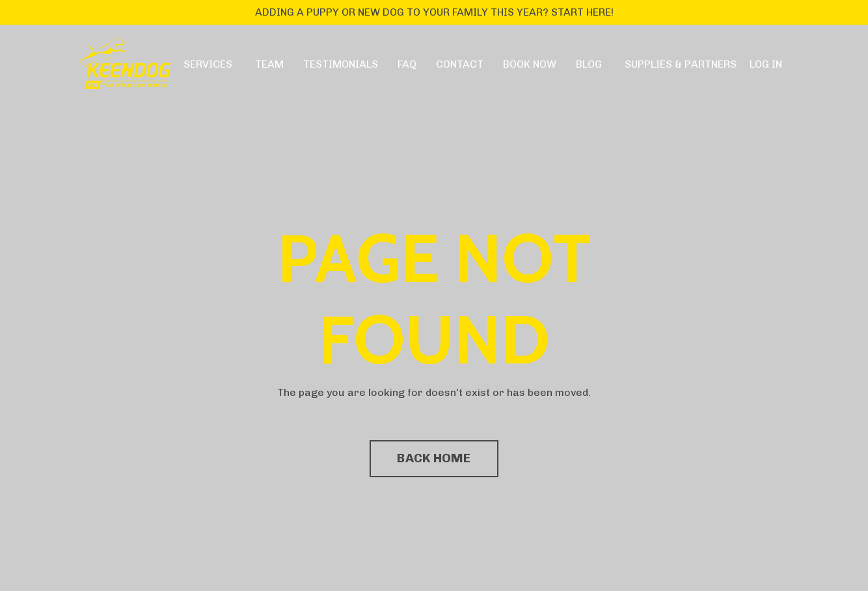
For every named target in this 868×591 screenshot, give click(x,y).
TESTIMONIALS (341, 64)
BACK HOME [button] (434, 458)
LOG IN (766, 64)
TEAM (269, 64)
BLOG (589, 64)
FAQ (407, 64)
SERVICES (208, 64)
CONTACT (460, 64)
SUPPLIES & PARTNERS (681, 64)
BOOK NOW (530, 64)
